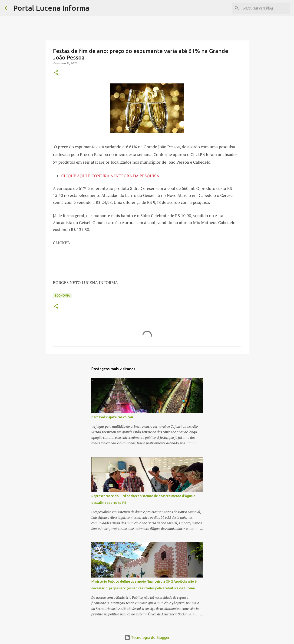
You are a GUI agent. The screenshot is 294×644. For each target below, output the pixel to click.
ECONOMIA (62, 296)
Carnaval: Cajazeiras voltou (112, 417)
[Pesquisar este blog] (266, 8)
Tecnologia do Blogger (147, 637)
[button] (56, 73)
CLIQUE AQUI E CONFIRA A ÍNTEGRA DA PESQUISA (110, 176)
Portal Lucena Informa (51, 8)
